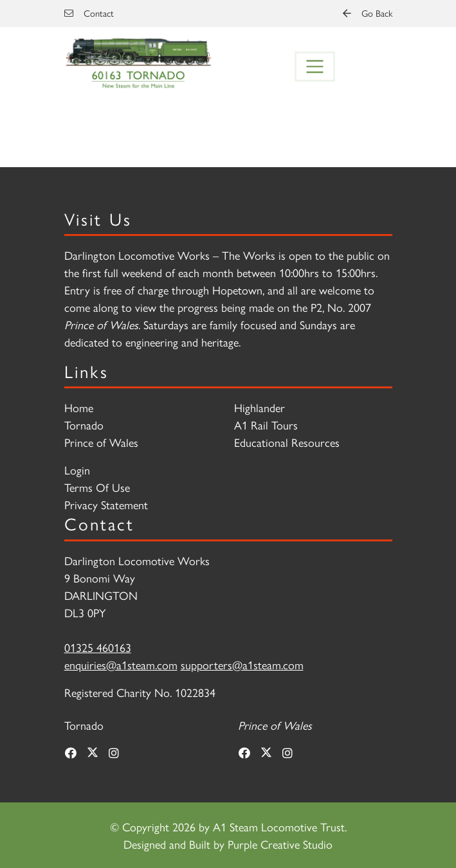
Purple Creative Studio (280, 844)
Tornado (84, 425)
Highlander (260, 407)
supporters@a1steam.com (242, 665)
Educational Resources (287, 442)
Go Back (368, 13)
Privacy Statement (106, 504)
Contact (89, 13)
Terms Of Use (97, 487)
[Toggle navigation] (315, 67)
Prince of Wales (101, 442)
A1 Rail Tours (266, 425)
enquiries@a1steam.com (121, 665)
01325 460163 (98, 647)
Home (79, 407)
